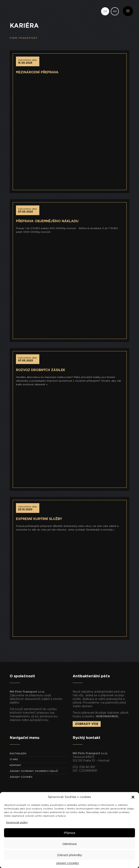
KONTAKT (15, 765)
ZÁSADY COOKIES (67, 863)
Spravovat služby (17, 822)
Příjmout (70, 833)
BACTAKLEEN (18, 753)
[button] (133, 797)
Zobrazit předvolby (69, 855)
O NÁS (14, 759)
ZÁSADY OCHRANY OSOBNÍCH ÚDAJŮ (34, 771)
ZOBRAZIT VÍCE (87, 724)
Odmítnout (69, 844)
